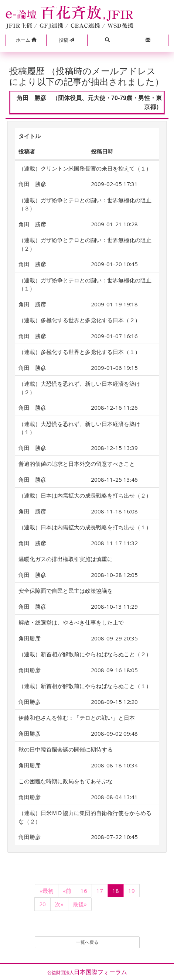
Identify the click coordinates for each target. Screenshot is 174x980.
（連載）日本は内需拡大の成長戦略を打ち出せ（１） (85, 527)
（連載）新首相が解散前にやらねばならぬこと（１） (85, 686)
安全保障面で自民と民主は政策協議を (66, 591)
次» (59, 904)
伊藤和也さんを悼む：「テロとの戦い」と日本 (77, 718)
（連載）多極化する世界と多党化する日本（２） (79, 320)
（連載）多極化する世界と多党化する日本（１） (79, 352)
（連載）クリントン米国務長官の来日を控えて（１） (85, 168)
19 (132, 891)
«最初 (47, 891)
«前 (67, 891)
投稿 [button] (66, 40)
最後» (80, 904)
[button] (26, 40)
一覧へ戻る (87, 942)
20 (42, 904)
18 (116, 891)
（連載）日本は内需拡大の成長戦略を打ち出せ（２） (85, 495)
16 (84, 891)
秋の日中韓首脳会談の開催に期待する (66, 749)
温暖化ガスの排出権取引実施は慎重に (66, 559)
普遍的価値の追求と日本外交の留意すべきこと (77, 464)
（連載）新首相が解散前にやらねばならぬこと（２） (85, 654)
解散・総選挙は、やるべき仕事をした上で (71, 622)
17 (100, 891)
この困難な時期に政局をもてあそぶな (66, 781)
